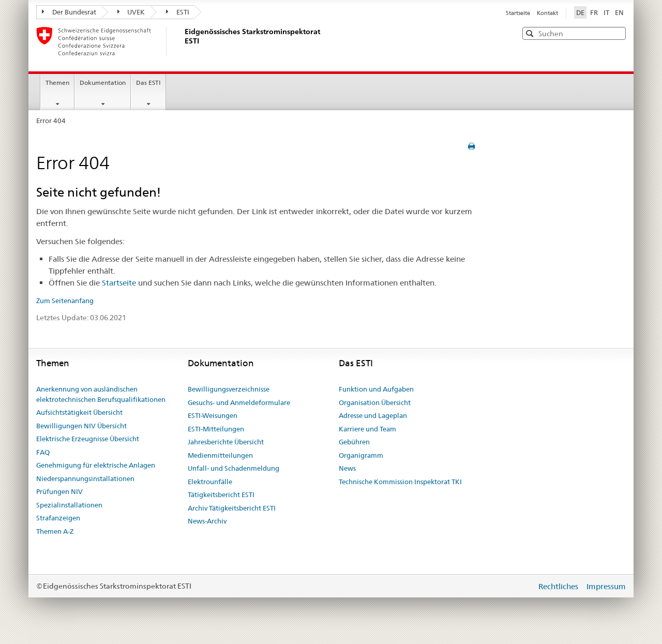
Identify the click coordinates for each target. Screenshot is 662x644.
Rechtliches (559, 586)
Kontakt (547, 13)
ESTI (178, 12)
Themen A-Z (55, 531)
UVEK (131, 12)
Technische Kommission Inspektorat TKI (400, 482)
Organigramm (361, 455)
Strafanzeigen (58, 518)
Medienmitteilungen (220, 455)
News (347, 468)
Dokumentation (103, 83)
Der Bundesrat (69, 12)
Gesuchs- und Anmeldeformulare (239, 402)
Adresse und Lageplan (373, 415)
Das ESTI (148, 83)
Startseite (519, 13)
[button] (617, 33)
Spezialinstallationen (69, 505)
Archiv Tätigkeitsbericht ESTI (232, 508)
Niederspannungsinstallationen (85, 478)
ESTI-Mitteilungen (216, 429)
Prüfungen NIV (59, 491)
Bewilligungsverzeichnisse (229, 389)
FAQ (43, 452)
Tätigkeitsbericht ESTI (221, 495)
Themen (57, 83)
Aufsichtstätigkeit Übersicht (79, 412)
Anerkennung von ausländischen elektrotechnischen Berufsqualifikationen (101, 394)
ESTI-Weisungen (213, 415)
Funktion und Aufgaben (376, 389)
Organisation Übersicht (375, 402)
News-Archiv (207, 521)
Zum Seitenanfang (65, 301)
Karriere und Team (367, 429)
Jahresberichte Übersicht (226, 442)
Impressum (606, 586)
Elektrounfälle (210, 482)
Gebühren (354, 442)
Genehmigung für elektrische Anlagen (96, 465)
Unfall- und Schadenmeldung (234, 468)
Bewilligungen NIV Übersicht (81, 426)
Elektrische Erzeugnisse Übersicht (88, 439)
